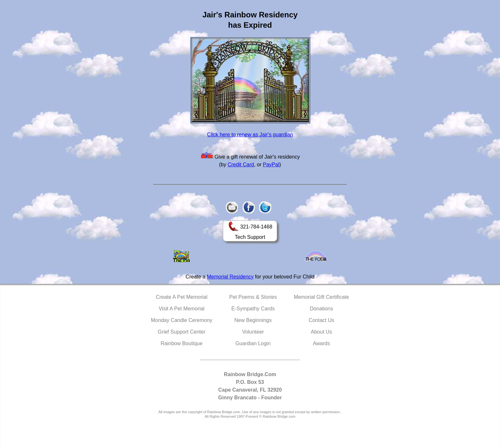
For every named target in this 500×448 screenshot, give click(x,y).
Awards (321, 343)
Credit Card (241, 165)
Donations (321, 309)
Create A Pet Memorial (182, 297)
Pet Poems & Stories (253, 297)
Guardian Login (253, 343)
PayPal (271, 165)
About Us (322, 332)
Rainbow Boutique (182, 343)
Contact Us (321, 320)
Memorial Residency (230, 277)
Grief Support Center (182, 332)
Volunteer (253, 332)
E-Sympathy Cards (253, 309)
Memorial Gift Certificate (322, 297)
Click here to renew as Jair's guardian (250, 135)
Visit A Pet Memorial (182, 309)
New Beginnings (253, 320)
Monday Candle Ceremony (182, 320)
